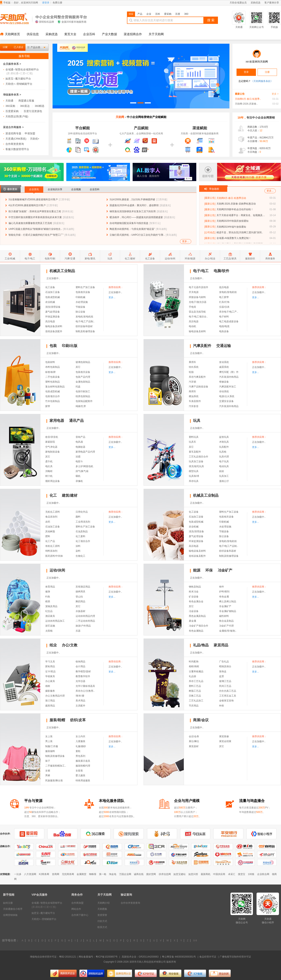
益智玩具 (224, 437)
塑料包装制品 (53, 382)
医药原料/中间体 (54, 556)
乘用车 (192, 362)
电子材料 (224, 317)
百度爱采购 (12, 111)
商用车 (192, 391)
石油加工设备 (53, 292)
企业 (149, 14)
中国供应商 (219, 874)
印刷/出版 (70, 346)
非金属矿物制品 (228, 611)
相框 (48, 686)
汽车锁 (192, 382)
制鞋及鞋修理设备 (85, 331)
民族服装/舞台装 (54, 781)
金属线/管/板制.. (228, 631)
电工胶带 (224, 297)
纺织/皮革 (78, 720)
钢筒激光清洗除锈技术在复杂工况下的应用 (133, 211)
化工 (53, 495)
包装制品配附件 (84, 401)
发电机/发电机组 (84, 317)
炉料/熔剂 (224, 592)
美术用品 (80, 701)
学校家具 (50, 676)
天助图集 (102, 909)
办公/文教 (70, 645)
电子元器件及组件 (199, 287)
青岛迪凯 (69, 229)
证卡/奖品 (50, 671)
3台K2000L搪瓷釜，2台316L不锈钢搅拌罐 (132, 199)
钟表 (222, 706)
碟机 (78, 476)
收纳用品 (80, 662)
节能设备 (80, 307)
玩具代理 (224, 457)
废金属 (192, 621)
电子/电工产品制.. (85, 321)
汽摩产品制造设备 (199, 387)
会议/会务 (194, 736)
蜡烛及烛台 (225, 666)
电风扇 (79, 442)
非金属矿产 (225, 606)
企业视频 (76, 189)
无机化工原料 (53, 512)
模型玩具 (194, 471)
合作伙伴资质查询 (130, 903)
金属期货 (81, 874)
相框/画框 (194, 666)
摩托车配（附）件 (229, 372)
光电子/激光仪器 (198, 302)
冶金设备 (194, 611)
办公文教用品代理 (55, 696)
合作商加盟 (77, 903)
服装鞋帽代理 (83, 766)
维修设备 (224, 382)
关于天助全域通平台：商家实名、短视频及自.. (241, 215)
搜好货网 (151, 874)
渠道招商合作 (133, 34)
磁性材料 (224, 616)
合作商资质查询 (15, 144)
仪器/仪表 (224, 307)
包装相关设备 (83, 292)
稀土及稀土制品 (228, 601)
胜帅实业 (68, 211)
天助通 (9, 101)
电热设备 (224, 331)
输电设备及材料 (54, 326)
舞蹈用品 (80, 601)
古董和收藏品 (196, 671)
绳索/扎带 (81, 406)
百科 (158, 14)
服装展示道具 (83, 761)
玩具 (197, 421)
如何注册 (8, 903)
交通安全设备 (226, 401)
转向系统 (194, 367)
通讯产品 (76, 421)
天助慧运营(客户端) (17, 116)
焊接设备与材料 (197, 297)
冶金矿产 (225, 570)
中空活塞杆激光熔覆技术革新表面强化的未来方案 (35, 217)
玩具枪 (223, 452)
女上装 (49, 736)
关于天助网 (156, 34)
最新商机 (206, 874)
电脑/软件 (221, 271)
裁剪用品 (50, 706)
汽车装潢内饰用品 (229, 377)
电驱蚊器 (80, 447)
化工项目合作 (83, 541)
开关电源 (194, 292)
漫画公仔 (224, 481)
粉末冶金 (194, 592)
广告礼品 (224, 662)
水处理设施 (82, 302)
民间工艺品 (225, 686)
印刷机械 (80, 297)
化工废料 (80, 536)
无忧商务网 (68, 874)
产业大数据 (109, 34)
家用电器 (57, 421)
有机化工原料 (53, 546)
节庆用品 (194, 706)
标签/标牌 (50, 372)
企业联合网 (263, 874)
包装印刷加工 (83, 391)
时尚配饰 (194, 662)
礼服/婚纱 (81, 746)
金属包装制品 (83, 382)
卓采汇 (232, 874)
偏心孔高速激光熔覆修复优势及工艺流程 (30, 223)
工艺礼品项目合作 (199, 457)
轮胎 (191, 372)
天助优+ (35, 139)
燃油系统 (194, 396)
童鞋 (78, 751)
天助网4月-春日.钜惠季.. (248, 99)
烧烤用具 (80, 592)
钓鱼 (48, 597)
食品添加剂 (51, 517)
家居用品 (221, 645)
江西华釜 (64, 199)
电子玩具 (224, 461)
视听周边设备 (53, 481)
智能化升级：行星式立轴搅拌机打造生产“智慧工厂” (36, 235)
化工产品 (50, 541)
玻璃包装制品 (83, 362)
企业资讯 (34, 189)
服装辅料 (50, 751)
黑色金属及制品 (197, 616)
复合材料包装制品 (55, 387)
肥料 (48, 536)
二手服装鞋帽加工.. (56, 766)
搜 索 (211, 20)
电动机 (192, 326)
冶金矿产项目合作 (199, 626)
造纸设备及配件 (54, 331)
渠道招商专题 (13, 133)
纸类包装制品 (83, 396)
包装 (53, 346)
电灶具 (49, 466)
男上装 (49, 741)
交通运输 (224, 346)
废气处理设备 (53, 312)
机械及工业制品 (62, 271)
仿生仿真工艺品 (228, 691)
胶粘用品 (50, 666)
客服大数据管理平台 (17, 149)
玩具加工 (224, 476)
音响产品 (80, 437)
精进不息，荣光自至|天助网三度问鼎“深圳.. (240, 232)
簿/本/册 (80, 696)
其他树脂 (50, 531)
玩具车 (192, 442)
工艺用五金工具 (228, 696)
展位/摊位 (194, 741)
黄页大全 (70, 34)
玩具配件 (224, 447)
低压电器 (224, 287)
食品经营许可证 (208, 957)
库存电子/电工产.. (229, 312)
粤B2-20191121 (68, 957)
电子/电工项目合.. (198, 317)
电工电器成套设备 (229, 321)
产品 (140, 14)
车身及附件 (195, 401)
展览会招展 (225, 741)
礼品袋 (192, 676)
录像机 (79, 481)
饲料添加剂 (51, 551)
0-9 (195, 941)
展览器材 (194, 746)
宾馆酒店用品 (83, 587)
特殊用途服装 (83, 781)
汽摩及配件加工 (228, 387)
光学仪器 (80, 681)
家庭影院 (50, 442)
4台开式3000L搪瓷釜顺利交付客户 (27, 205)
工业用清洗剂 (83, 522)
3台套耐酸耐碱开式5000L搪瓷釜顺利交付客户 (33, 199)
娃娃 (222, 471)
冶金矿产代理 (226, 626)
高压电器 (50, 321)
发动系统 (224, 362)
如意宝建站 (180, 874)
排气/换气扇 (82, 471)
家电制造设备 (53, 452)
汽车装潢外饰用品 (229, 406)
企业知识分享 (55, 189)
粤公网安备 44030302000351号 (179, 957)
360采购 (10, 106)
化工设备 (50, 287)
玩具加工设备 (196, 461)
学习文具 (50, 662)
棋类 (48, 601)
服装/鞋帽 (57, 720)
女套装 (79, 771)
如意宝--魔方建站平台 (18, 79)
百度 (178, 14)
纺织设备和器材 (84, 326)
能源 (197, 570)
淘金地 (113, 874)
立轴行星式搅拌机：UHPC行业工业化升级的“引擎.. (137, 235)
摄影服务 (50, 691)
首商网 (56, 874)
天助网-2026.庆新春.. (246, 104)
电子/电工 (201, 271)
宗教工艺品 (195, 696)
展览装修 (224, 736)
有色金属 (224, 597)
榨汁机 (49, 476)
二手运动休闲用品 (85, 621)
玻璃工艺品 (225, 681)
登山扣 (79, 597)
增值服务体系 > (12, 95)
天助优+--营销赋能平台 (19, 84)
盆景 (222, 676)
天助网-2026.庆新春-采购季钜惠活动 (236, 204)
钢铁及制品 (195, 587)
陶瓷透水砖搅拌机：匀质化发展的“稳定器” (132, 229)
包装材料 (50, 362)
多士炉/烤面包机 (84, 466)
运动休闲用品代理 (85, 616)
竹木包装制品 (53, 401)
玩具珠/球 (194, 476)
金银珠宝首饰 (226, 701)
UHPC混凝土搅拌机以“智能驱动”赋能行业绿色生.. (35, 229)
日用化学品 (82, 512)
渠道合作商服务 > (13, 127)
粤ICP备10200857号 (107, 957)
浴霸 (78, 457)
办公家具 (50, 681)
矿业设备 (194, 597)
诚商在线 (139, 874)
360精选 (40, 106)
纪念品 (49, 611)
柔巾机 (49, 461)
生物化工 (80, 556)
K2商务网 (44, 874)
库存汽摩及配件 (197, 377)
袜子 (48, 761)
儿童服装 (80, 741)
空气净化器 (51, 447)
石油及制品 (82, 531)
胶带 (48, 406)
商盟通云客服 (26, 101)
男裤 (48, 775)
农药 (48, 522)
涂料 (78, 546)
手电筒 (192, 307)
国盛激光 (165, 205)
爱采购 (168, 14)
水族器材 (80, 611)
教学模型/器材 (83, 671)
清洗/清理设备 (53, 307)
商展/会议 (201, 720)
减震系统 (224, 367)
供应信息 (33, 34)
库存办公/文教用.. (85, 691)
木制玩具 (224, 442)
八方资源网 (30, 874)
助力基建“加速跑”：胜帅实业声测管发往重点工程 (35, 211)
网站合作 (76, 909)
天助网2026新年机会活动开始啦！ (235, 209)
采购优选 (52, 34)
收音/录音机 (52, 437)
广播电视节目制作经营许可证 (235, 957)
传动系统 (224, 391)
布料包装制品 (53, 367)
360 (186, 14)
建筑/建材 (70, 495)
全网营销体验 (10, 915)
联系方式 (102, 927)
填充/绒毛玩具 (196, 466)
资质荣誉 (102, 915)
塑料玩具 (194, 437)
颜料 (78, 517)
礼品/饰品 (201, 645)
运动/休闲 (57, 570)
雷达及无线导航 (197, 312)
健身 (48, 592)
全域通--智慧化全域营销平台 (22, 69)
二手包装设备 (53, 377)
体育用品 (50, 587)
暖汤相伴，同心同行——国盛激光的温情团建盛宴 (136, 217)
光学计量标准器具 (85, 686)
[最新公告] (210, 198)
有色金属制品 (196, 631)
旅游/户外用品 (83, 626)
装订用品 (50, 701)
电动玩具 (224, 466)
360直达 (25, 106)
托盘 (78, 387)
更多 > (275, 94)
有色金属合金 (196, 601)
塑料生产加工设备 (85, 287)
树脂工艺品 (195, 691)
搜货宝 (242, 874)
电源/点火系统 (227, 396)
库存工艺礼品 (196, 681)
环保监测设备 (53, 317)
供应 (131, 14)
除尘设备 (80, 312)
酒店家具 (50, 616)
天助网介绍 (104, 903)
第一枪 (103, 874)
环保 (209, 570)
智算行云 (155, 223)
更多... (186, 241)
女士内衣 (80, 736)
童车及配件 (195, 452)
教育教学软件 (83, 676)
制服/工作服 (52, 746)
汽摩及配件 (202, 346)
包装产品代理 (83, 377)
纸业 (53, 645)
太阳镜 (49, 631)
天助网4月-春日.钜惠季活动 (231, 198)
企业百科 (89, 34)
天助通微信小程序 (13, 909)
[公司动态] (210, 232)
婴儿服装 (80, 775)
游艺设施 (50, 626)
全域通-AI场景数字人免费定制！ (234, 238)
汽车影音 (194, 406)
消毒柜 (49, 471)
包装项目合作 (53, 396)
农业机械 (50, 302)
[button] (133, 103)
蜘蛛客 (93, 874)
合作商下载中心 (80, 915)
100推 (251, 874)
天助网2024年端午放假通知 (231, 227)
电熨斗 (79, 461)
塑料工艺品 (195, 686)
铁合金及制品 (226, 621)
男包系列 (80, 756)
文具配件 (80, 706)
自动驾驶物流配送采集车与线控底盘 (129, 223)
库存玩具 (194, 481)
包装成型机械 (53, 297)
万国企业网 (125, 874)
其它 (78, 367)
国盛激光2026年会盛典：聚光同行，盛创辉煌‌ (134, 205)
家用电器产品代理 (85, 452)
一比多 (18, 874)
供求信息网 (165, 874)
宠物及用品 (51, 606)
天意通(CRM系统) (16, 139)
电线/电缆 (224, 326)
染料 (78, 551)
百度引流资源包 (33, 111)
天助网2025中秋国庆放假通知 (233, 221)
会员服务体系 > (12, 64)
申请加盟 (30, 133)
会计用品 (80, 666)
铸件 (222, 587)
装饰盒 (223, 671)
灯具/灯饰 (224, 302)
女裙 (48, 771)
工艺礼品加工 (196, 701)
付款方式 (102, 921)
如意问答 (193, 874)
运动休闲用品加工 (55, 621)
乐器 (78, 631)
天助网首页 (12, 34)
